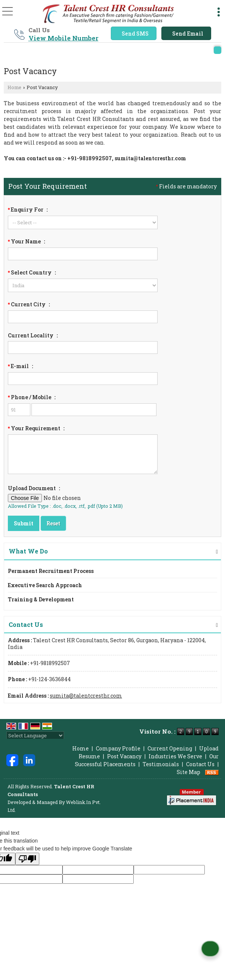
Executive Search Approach (45, 585)
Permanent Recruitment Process (51, 571)
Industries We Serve (175, 756)
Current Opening (170, 748)
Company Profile (118, 748)
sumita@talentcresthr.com (150, 158)
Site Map (188, 772)
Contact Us (200, 764)
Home (14, 87)
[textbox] (83, 317)
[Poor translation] (27, 859)
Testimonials (161, 764)
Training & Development (41, 599)
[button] (63, 38)
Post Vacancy (124, 756)
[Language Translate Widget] (35, 735)
